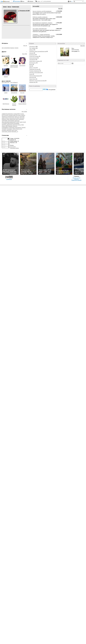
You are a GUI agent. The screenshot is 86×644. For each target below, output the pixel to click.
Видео (31, 64)
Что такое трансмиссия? (40, 29)
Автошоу (31, 53)
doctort (18, 118)
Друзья (9, 7)
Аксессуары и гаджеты (35, 61)
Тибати (14, 129)
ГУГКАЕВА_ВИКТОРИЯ (7, 123)
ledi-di (17, 119)
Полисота (15, 126)
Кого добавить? (14, 82)
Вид (71, 2)
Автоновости (32, 47)
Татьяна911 (9, 129)
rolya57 (18, 122)
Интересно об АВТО (19, 11)
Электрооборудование (35, 76)
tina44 (24, 122)
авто (3, 48)
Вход (23, 1)
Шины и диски (33, 68)
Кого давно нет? (6, 82)
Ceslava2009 (17, 114)
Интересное (32, 55)
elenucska (22, 118)
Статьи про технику (34, 56)
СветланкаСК (18, 128)
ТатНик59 (4, 129)
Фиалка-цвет (19, 129)
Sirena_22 (17, 117)
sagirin (21, 122)
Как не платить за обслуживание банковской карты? (42, 12)
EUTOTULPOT (5, 115)
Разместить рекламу (77, 180)
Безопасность (33, 63)
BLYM (8, 114)
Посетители (13, 147)
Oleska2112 (5, 117)
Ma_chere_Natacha (21, 115)
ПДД (30, 66)
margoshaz (21, 119)
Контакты (76, 179)
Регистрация (17, 1)
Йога (73, 48)
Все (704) (25, 54)
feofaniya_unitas (6, 119)
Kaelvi (14, 115)
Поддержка (69, 1)
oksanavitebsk (11, 121)
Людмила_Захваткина (7, 125)
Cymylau (22, 114)
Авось (39, 1)
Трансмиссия (32, 60)
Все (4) (25, 46)
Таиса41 (24, 128)
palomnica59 (13, 122)
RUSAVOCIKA (11, 117)
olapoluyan (17, 121)
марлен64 (9, 130)
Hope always (22, 66)
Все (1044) (24, 112)
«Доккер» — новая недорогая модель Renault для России (41, 35)
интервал (4, 130)
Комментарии (16, 7)
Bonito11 (6, 66)
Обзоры (31, 50)
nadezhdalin (5, 121)
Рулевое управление (34, 71)
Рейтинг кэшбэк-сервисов (40, 17)
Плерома (10, 126)
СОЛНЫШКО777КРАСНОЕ (8, 128)
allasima (6, 77)
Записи (5, 7)
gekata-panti (12, 119)
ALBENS (4, 114)
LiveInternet (6, 2)
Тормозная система (34, 69)
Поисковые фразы (14, 148)
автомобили (7, 48)
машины (12, 48)
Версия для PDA (77, 178)
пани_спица (14, 130)
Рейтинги (31, 1)
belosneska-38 (13, 118)
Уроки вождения (33, 58)
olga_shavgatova (6, 122)
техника (16, 48)
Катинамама (16, 123)
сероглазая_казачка (7, 132)
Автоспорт (32, 77)
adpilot (6, 93)
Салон (31, 74)
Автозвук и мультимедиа (35, 73)
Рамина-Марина (22, 104)
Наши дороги (32, 79)
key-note (22, 93)
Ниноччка (15, 125)
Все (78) (83, 46)
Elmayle (11, 115)
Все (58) (60, 9)
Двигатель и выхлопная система (37, 81)
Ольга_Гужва (21, 125)
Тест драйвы (32, 48)
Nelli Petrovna (6, 104)
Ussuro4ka (22, 117)
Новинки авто (33, 82)
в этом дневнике (51, 90)
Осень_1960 (5, 126)
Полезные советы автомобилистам (38, 51)
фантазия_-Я (15, 132)
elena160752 (14, 93)
